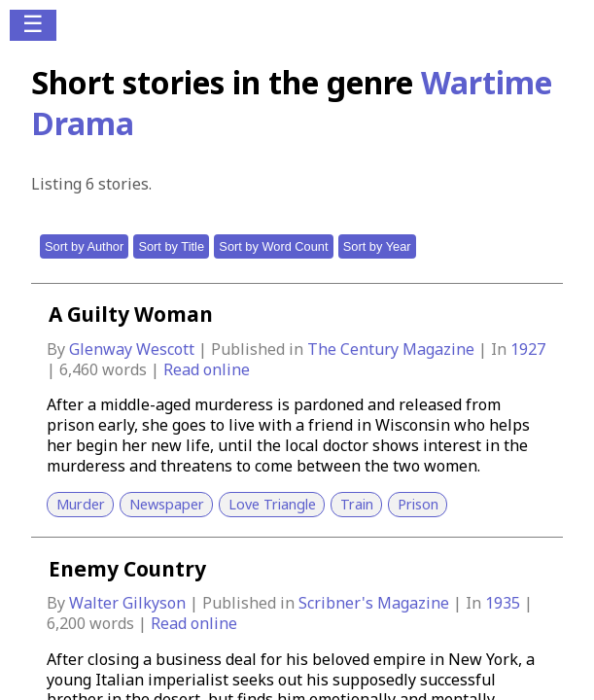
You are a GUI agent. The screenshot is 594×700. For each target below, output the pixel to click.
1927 (528, 349)
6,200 (66, 623)
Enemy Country (127, 569)
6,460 (79, 369)
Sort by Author (84, 246)
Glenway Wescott (134, 349)
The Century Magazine (393, 349)
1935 (505, 603)
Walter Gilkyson (129, 603)
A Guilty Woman (131, 314)
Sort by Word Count (273, 246)
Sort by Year (377, 246)
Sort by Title (171, 246)
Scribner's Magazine (376, 603)
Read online (207, 369)
